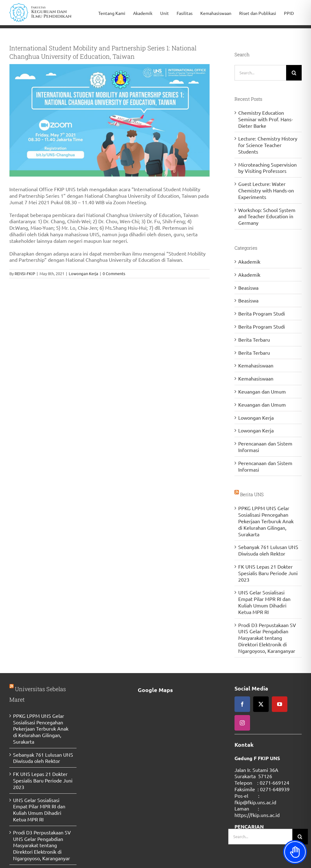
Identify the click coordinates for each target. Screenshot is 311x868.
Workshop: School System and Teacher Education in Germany (267, 216)
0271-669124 (274, 783)
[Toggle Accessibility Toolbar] (295, 852)
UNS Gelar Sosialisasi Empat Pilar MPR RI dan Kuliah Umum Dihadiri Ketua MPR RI (264, 602)
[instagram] (242, 723)
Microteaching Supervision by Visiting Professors (267, 168)
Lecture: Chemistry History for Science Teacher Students (268, 145)
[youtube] (280, 704)
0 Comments (114, 273)
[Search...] (260, 73)
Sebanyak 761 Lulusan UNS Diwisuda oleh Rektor (268, 550)
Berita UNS (252, 494)
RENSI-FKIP (25, 273)
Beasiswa (248, 288)
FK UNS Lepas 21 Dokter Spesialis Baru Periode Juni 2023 (268, 573)
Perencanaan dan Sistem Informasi (265, 447)
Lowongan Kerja (84, 273)
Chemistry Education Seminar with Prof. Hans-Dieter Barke (266, 119)
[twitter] (261, 704)
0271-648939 (275, 789)
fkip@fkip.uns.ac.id (255, 802)
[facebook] (242, 704)
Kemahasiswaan (256, 365)
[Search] (294, 73)
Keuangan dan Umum (262, 391)
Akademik (249, 261)
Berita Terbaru (254, 339)
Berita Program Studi (262, 313)
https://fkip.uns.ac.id (257, 815)
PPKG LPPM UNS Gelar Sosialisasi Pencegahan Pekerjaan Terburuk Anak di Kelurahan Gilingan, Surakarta (266, 521)
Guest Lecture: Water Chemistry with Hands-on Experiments (266, 190)
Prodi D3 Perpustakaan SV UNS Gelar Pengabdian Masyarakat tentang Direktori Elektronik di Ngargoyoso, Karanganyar (267, 638)
